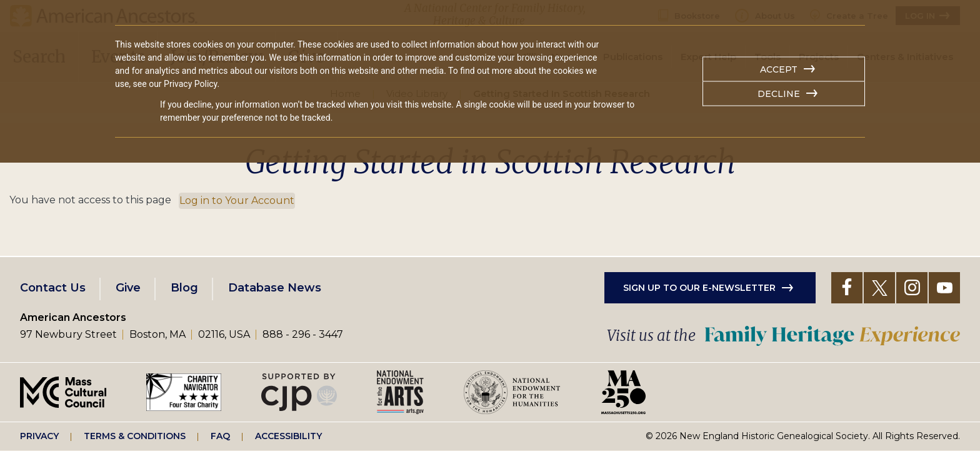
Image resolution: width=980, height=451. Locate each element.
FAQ (220, 436)
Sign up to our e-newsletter (699, 288)
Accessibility (288, 436)
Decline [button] (779, 94)
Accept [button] (779, 69)
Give (128, 288)
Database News (275, 288)
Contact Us (53, 288)
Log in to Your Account (237, 200)
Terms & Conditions (135, 436)
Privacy (39, 436)
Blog (184, 288)
